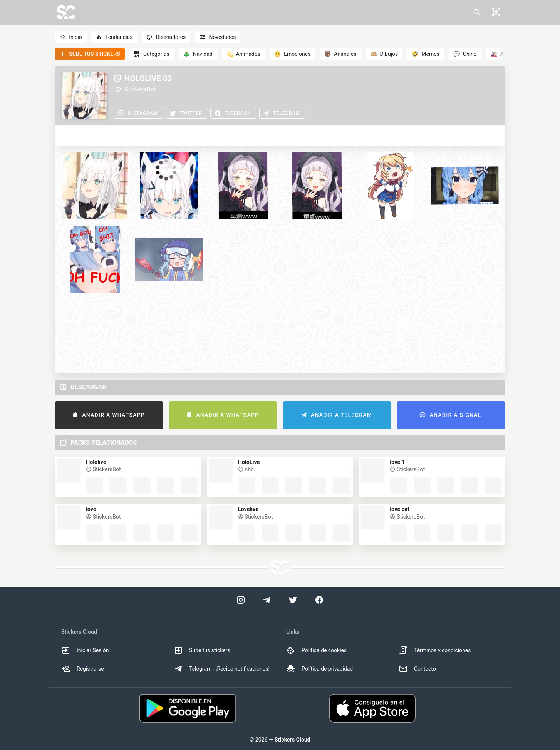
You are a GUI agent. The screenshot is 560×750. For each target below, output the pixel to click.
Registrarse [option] (83, 669)
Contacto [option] (417, 669)
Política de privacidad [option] (319, 669)
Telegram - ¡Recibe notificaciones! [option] (222, 669)
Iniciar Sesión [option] (85, 650)
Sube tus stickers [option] (202, 650)
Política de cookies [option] (316, 650)
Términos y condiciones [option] (435, 650)
